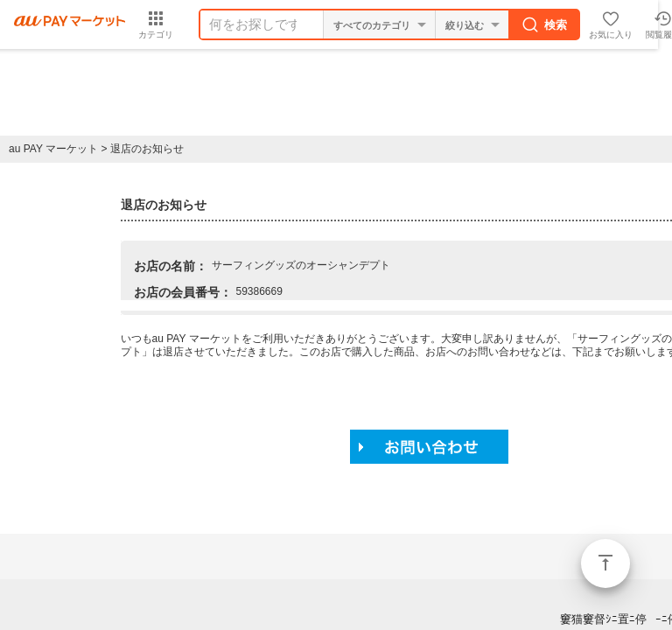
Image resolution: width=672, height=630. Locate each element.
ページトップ (605, 563)
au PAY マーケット (53, 149)
